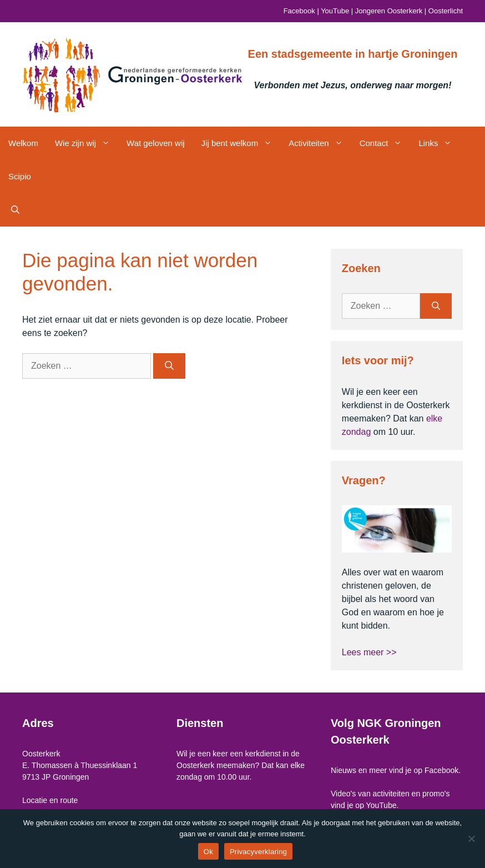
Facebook (299, 11)
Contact (385, 143)
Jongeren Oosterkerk (389, 11)
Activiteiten (320, 143)
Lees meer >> (369, 652)
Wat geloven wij (156, 143)
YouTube (335, 11)
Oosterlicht (446, 11)
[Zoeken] (169, 366)
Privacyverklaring (258, 852)
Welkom (23, 143)
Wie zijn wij (87, 143)
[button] (15, 210)
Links (439, 143)
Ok (208, 852)
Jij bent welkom (241, 143)
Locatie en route (50, 800)
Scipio (20, 176)
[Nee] (471, 839)
